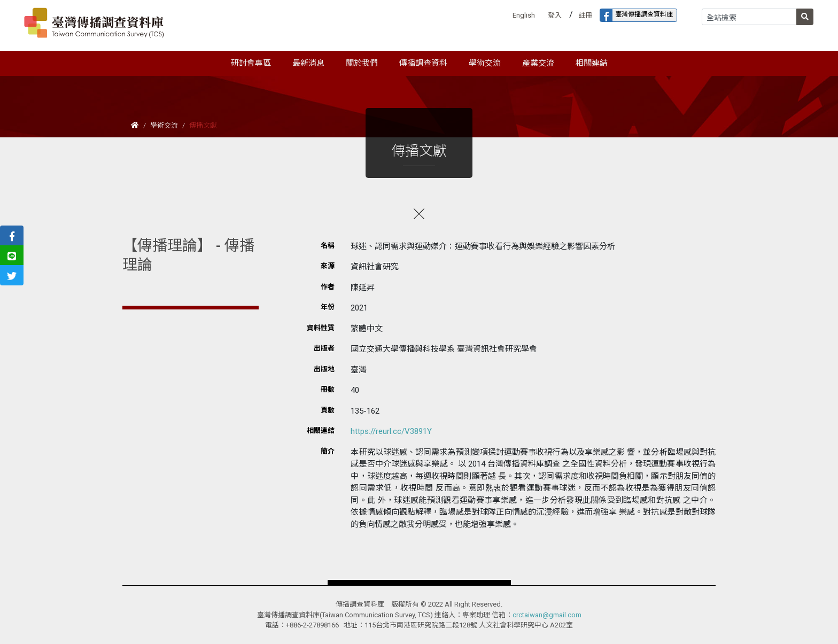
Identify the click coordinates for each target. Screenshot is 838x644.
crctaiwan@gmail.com (547, 615)
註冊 (585, 15)
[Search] (749, 17)
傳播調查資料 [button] (423, 63)
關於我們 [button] (362, 63)
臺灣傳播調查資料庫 (637, 15)
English (524, 15)
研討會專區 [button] (251, 63)
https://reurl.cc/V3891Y (391, 431)
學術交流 (164, 125)
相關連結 (592, 63)
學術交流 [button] (485, 63)
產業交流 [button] (538, 63)
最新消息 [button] (308, 63)
